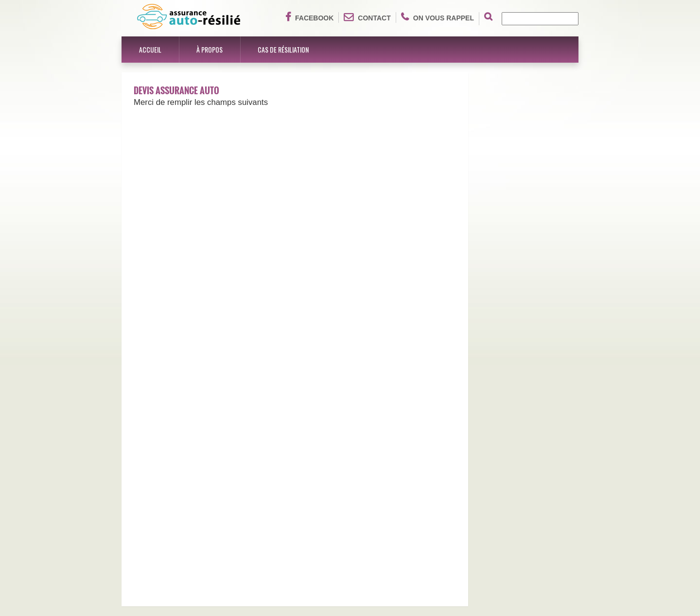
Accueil (150, 49)
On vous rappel (437, 17)
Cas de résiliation (283, 49)
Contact (367, 17)
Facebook (309, 17)
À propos (210, 49)
